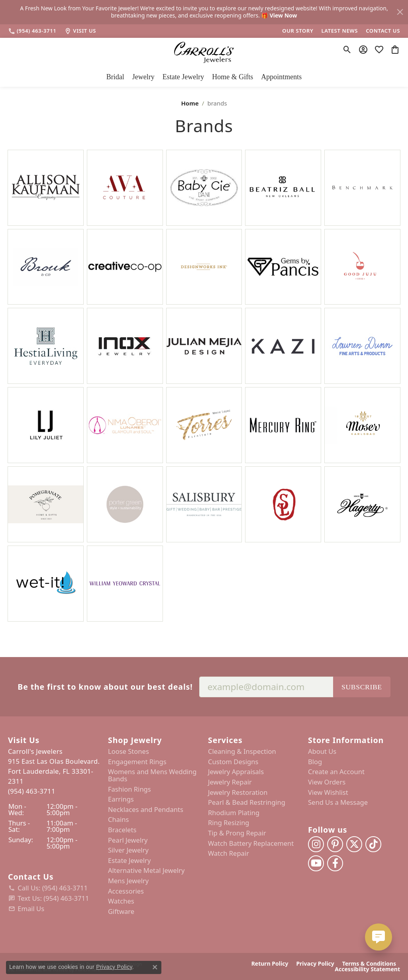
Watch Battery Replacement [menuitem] (251, 843)
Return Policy (270, 964)
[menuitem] (54, 888)
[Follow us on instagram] (316, 844)
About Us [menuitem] (322, 751)
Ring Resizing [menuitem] (229, 823)
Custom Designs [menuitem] (233, 762)
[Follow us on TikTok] (373, 844)
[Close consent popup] (155, 967)
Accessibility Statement (367, 969)
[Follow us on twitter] (354, 844)
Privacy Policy (315, 964)
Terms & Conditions (369, 964)
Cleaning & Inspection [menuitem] (242, 751)
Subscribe (362, 687)
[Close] (400, 12)
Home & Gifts (232, 77)
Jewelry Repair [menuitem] (230, 782)
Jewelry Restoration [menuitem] (238, 792)
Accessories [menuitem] (126, 891)
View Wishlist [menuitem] (328, 792)
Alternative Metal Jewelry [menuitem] (146, 870)
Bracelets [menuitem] (122, 830)
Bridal (115, 77)
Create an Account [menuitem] (336, 772)
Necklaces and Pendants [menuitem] (146, 810)
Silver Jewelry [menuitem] (128, 850)
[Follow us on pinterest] (335, 844)
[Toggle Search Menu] (347, 50)
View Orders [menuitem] (327, 782)
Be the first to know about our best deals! (105, 687)
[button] (54, 740)
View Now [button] (283, 15)
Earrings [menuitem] (121, 799)
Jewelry (143, 77)
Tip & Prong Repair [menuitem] (237, 833)
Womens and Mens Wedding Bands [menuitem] (152, 775)
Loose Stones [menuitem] (128, 751)
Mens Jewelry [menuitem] (128, 881)
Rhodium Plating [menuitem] (234, 813)
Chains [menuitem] (118, 820)
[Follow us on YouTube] (316, 863)
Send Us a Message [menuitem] (338, 802)
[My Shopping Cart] (395, 50)
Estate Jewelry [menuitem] (129, 860)
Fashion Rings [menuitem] (129, 789)
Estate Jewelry (183, 77)
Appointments (281, 77)
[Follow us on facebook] (335, 863)
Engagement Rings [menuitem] (137, 762)
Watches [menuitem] (121, 901)
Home (190, 103)
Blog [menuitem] (315, 762)
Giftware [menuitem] (121, 911)
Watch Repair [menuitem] (229, 853)
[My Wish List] (379, 50)
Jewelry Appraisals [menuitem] (236, 772)
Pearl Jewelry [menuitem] (128, 840)
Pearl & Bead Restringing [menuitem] (247, 802)
